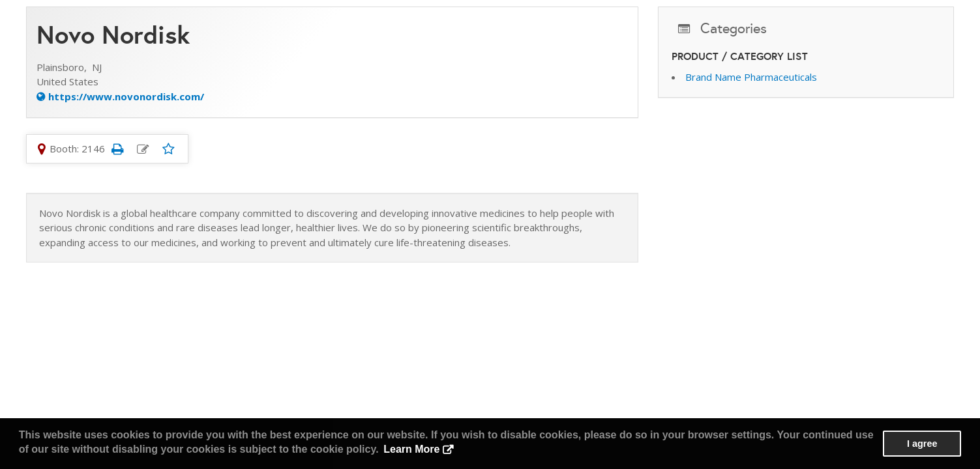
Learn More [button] (411, 449)
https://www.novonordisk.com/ (126, 96)
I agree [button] (922, 444)
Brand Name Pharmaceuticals (751, 77)
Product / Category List (740, 56)
